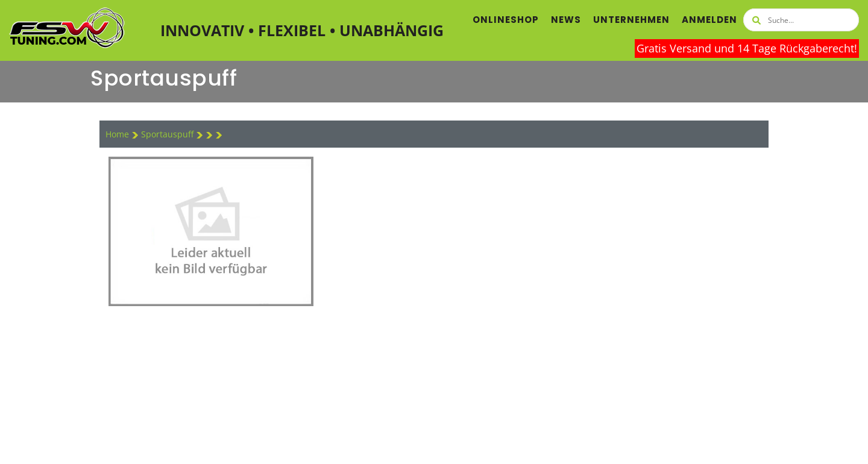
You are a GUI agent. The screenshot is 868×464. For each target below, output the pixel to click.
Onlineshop (506, 20)
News (566, 20)
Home (117, 134)
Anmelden (709, 20)
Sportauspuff (168, 134)
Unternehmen (631, 20)
